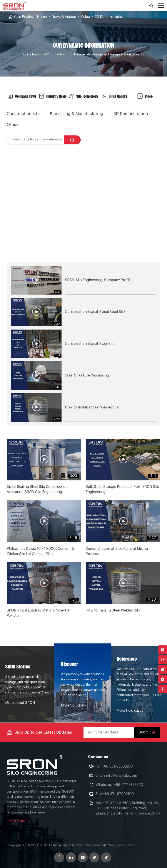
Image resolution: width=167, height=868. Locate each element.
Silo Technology (83, 96)
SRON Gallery (114, 96)
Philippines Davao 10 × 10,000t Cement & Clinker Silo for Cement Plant (40, 551)
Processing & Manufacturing (77, 113)
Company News (22, 96)
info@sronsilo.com (121, 775)
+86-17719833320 (129, 784)
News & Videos (64, 17)
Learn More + (17, 820)
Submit (147, 731)
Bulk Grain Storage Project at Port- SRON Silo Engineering (122, 489)
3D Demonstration (110, 17)
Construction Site (23, 113)
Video (85, 17)
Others (13, 124)
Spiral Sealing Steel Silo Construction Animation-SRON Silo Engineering (37, 489)
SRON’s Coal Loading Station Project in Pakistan (38, 613)
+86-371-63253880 (118, 766)
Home (42, 17)
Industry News (53, 96)
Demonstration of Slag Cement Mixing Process (117, 551)
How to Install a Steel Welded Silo (113, 610)
